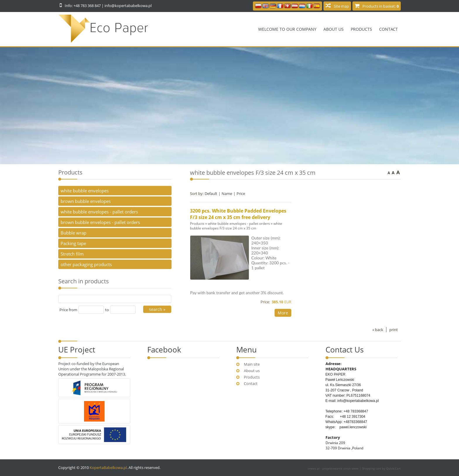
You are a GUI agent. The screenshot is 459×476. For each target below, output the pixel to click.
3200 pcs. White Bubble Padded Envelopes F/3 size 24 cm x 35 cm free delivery (238, 214)
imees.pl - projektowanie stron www (334, 468)
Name (227, 194)
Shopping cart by (381, 468)
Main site (252, 364)
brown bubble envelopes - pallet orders (100, 222)
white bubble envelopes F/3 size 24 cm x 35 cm (236, 226)
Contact (388, 29)
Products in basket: (381, 6)
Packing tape (73, 243)
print (394, 330)
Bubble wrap (73, 233)
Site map (341, 6)
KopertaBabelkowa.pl (108, 468)
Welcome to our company (287, 29)
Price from (68, 310)
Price (241, 194)
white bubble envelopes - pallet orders (239, 223)
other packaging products (86, 264)
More (283, 313)
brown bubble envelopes (86, 201)
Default (211, 194)
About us (334, 29)
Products (361, 29)
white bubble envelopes (85, 191)
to (107, 310)
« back (378, 330)
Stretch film (72, 254)
